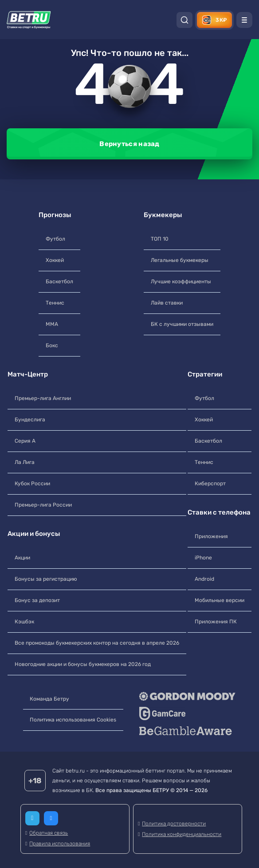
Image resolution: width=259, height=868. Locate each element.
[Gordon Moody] (188, 696)
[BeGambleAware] (188, 731)
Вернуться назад (129, 144)
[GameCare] (188, 713)
